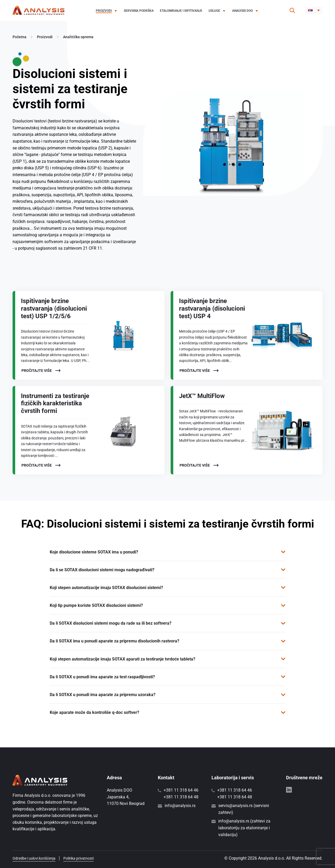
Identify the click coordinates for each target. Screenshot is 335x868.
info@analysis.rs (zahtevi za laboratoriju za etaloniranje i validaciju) (244, 828)
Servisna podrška (139, 11)
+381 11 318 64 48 (181, 797)
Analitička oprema (78, 37)
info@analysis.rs (180, 806)
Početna (19, 37)
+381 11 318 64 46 (181, 790)
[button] (314, 10)
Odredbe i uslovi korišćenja (34, 858)
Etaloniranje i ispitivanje (181, 11)
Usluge (214, 11)
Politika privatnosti (79, 858)
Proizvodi (104, 11)
